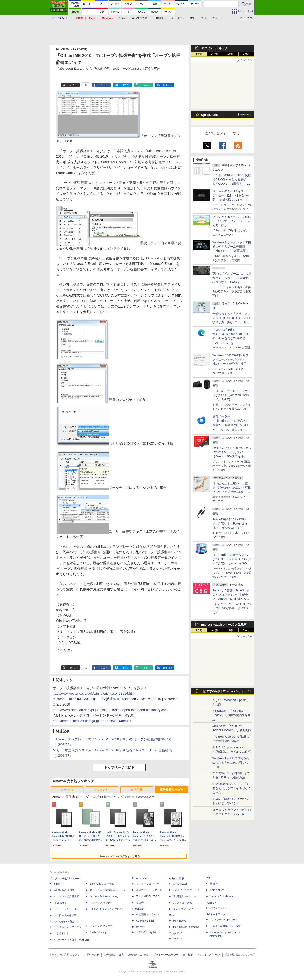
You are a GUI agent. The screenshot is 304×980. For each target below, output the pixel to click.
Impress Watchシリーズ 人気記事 (224, 625)
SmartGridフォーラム (102, 884)
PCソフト (102, 790)
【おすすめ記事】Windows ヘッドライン (227, 691)
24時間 (215, 54)
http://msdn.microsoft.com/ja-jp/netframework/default (92, 721)
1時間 (199, 54)
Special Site (210, 115)
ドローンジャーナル (65, 909)
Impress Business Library (104, 896)
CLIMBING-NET (145, 921)
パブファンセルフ (220, 908)
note (146, 85)
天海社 (214, 884)
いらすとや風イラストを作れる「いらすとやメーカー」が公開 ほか (232, 221)
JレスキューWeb (183, 903)
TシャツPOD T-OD (148, 896)
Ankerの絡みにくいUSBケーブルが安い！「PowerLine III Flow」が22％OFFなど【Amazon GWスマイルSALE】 (231, 528)
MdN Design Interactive (186, 927)
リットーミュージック (149, 884)
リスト (86, 85)
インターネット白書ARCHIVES (72, 940)
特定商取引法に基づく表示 (240, 955)
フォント (217, 18)
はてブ (125, 85)
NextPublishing (98, 932)
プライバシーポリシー (166, 955)
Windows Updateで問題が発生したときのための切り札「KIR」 (231, 762)
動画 (204, 18)
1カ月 (246, 54)
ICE (208, 878)
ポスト (74, 85)
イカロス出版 (176, 878)
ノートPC (67, 790)
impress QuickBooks (222, 896)
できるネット (61, 933)
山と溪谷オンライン (148, 914)
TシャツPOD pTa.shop (224, 920)
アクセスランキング (214, 48)
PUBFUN (211, 903)
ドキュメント (177, 18)
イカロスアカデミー (185, 909)
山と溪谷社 (138, 909)
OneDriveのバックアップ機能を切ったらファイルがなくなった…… (232, 788)
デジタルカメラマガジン (68, 927)
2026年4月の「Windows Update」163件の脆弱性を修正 (231, 715)
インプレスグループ (209, 955)
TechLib (177, 939)
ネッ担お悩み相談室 (65, 915)
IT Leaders (60, 903)
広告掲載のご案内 (114, 955)
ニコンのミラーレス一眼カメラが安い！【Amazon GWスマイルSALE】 (232, 395)
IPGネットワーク (216, 914)
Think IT (58, 884)
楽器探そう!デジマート (149, 890)
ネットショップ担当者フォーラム (109, 890)
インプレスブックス (101, 926)
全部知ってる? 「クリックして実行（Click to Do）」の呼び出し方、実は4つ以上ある (231, 318)
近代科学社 (138, 927)
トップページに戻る (119, 768)
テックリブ (175, 933)
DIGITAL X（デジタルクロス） (107, 909)
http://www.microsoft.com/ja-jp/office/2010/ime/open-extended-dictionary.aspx (111, 710)
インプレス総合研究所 (66, 896)
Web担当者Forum (64, 890)
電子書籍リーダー (172, 790)
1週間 (231, 54)
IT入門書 (137, 790)
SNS (193, 18)
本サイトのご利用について (64, 955)
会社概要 (188, 955)
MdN (172, 915)
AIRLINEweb (180, 884)
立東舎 (140, 903)
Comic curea (217, 890)
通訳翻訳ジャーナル (185, 896)
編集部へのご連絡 (138, 955)
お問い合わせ (92, 955)
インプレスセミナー (101, 903)
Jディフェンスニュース (186, 890)
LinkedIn (168, 85)
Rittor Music (139, 878)
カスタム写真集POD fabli (225, 926)
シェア (104, 85)
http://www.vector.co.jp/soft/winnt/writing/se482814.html (94, 693)
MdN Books (180, 921)
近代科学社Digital (146, 932)
